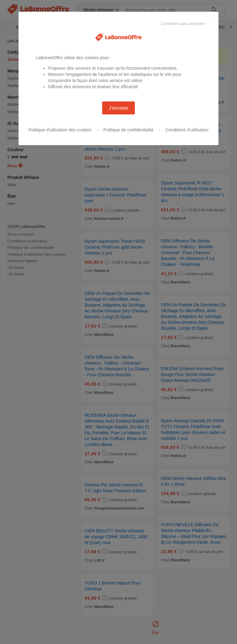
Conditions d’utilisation (187, 130)
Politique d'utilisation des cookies (60, 130)
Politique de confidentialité (129, 130)
